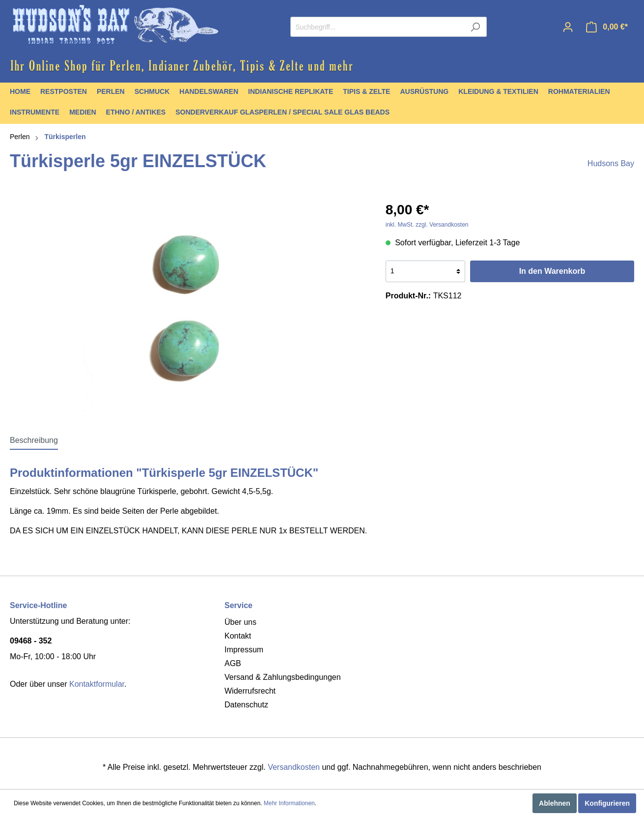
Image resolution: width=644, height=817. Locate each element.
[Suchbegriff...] (377, 27)
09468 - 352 (31, 641)
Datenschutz (246, 705)
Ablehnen (555, 803)
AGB (233, 663)
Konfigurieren (607, 803)
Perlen (20, 137)
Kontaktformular (97, 684)
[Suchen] (475, 27)
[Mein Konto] (568, 27)
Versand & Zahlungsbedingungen (283, 677)
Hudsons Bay (611, 163)
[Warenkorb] (607, 27)
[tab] (34, 440)
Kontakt (238, 636)
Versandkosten (294, 767)
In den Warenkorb (552, 271)
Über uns (240, 622)
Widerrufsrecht (250, 691)
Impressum (244, 650)
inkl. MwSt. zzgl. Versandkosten (427, 225)
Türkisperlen (65, 137)
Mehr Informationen (289, 803)
